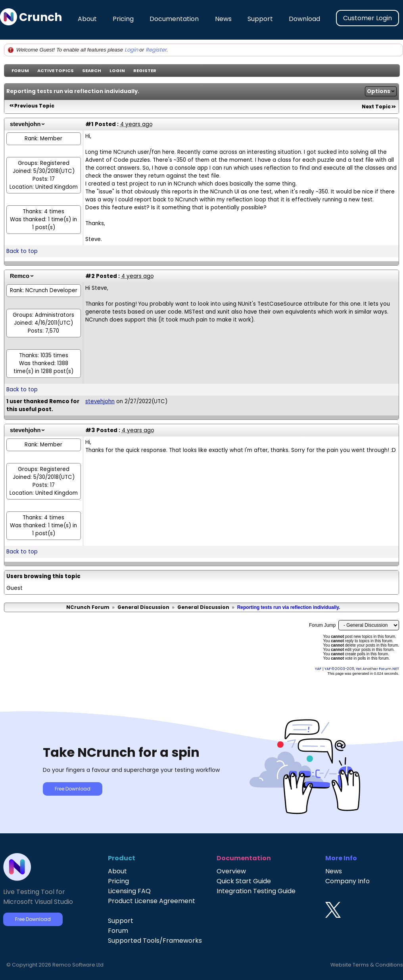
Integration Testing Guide (256, 891)
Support (260, 19)
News (223, 19)
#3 (90, 430)
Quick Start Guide (244, 881)
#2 (90, 276)
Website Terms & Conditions (367, 965)
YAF (318, 669)
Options (379, 91)
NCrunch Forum (88, 607)
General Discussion (143, 607)
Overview (231, 871)
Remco (20, 276)
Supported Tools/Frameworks (155, 941)
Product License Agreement (152, 901)
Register (156, 50)
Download (304, 19)
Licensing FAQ (129, 891)
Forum (20, 71)
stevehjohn (25, 124)
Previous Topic (34, 106)
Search (92, 71)
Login (131, 50)
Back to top (22, 251)
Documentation (174, 19)
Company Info (347, 881)
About (87, 19)
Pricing (123, 19)
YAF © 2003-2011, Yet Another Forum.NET (362, 669)
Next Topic (376, 106)
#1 (89, 124)
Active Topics (56, 71)
